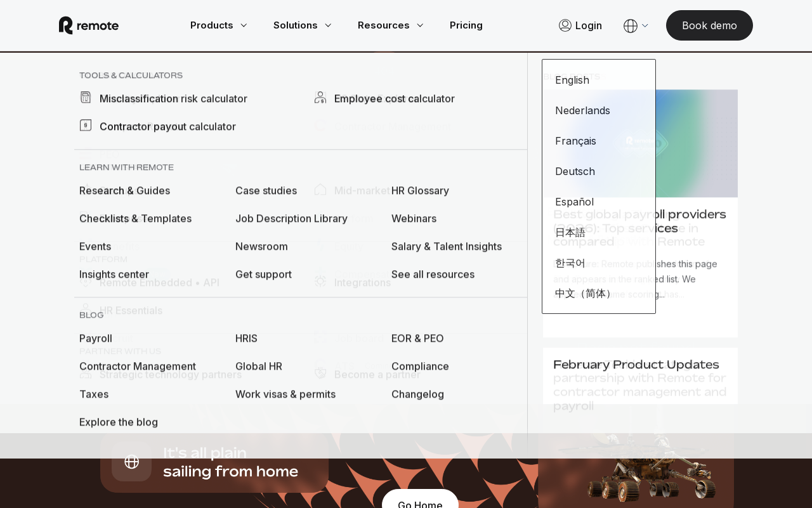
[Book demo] (694, 25)
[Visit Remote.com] (104, 25)
